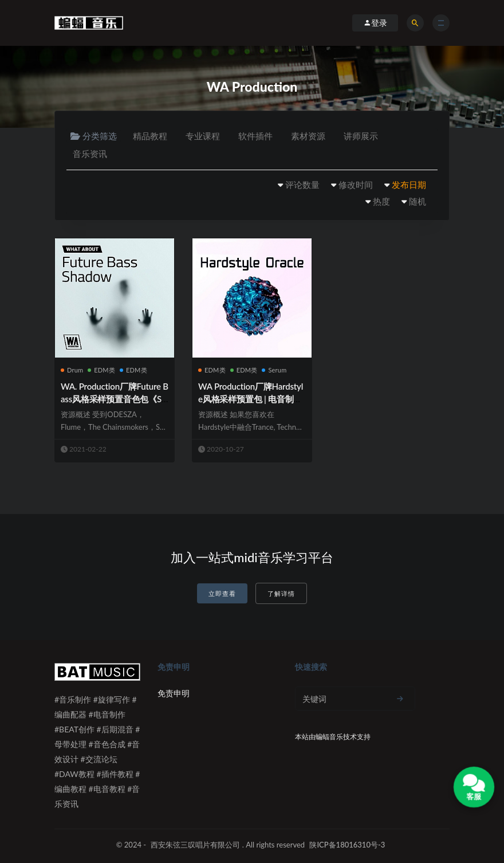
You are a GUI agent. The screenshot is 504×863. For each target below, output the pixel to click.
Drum (72, 370)
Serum (274, 370)
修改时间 (356, 185)
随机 (418, 201)
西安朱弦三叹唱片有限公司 (195, 845)
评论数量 (302, 185)
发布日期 (409, 185)
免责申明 (174, 693)
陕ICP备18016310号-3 (347, 845)
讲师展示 (361, 136)
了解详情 (281, 593)
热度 (381, 201)
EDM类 (101, 370)
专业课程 (203, 136)
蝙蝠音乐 (329, 737)
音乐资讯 (90, 154)
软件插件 (255, 136)
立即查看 (222, 593)
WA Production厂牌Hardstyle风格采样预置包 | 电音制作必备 (251, 399)
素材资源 (308, 136)
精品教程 (150, 136)
